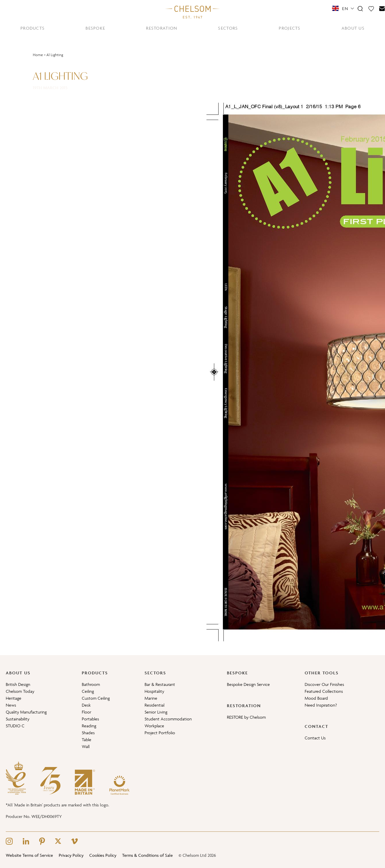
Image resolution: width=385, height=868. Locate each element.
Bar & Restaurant (160, 684)
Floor (87, 712)
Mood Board (316, 698)
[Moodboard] (371, 8)
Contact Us (315, 738)
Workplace (154, 726)
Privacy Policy (71, 855)
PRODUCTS (33, 28)
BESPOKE (95, 28)
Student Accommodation (168, 719)
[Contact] (382, 8)
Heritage (14, 698)
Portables (90, 719)
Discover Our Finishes (324, 684)
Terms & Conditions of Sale (147, 855)
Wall (86, 746)
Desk (86, 705)
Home (38, 55)
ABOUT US (353, 28)
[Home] (193, 12)
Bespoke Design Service (248, 684)
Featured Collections (324, 691)
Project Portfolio (160, 733)
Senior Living (156, 712)
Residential (154, 705)
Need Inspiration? (321, 705)
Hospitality (154, 691)
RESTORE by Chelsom (246, 717)
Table (87, 740)
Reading (89, 726)
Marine (151, 698)
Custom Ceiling (96, 698)
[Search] (360, 8)
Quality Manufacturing (26, 712)
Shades (88, 733)
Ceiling (88, 691)
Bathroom (91, 684)
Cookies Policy (103, 855)
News (11, 705)
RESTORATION (162, 28)
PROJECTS (290, 28)
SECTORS (228, 28)
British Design (18, 684)
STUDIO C (15, 726)
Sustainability (18, 719)
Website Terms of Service (29, 855)
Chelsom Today (20, 691)
